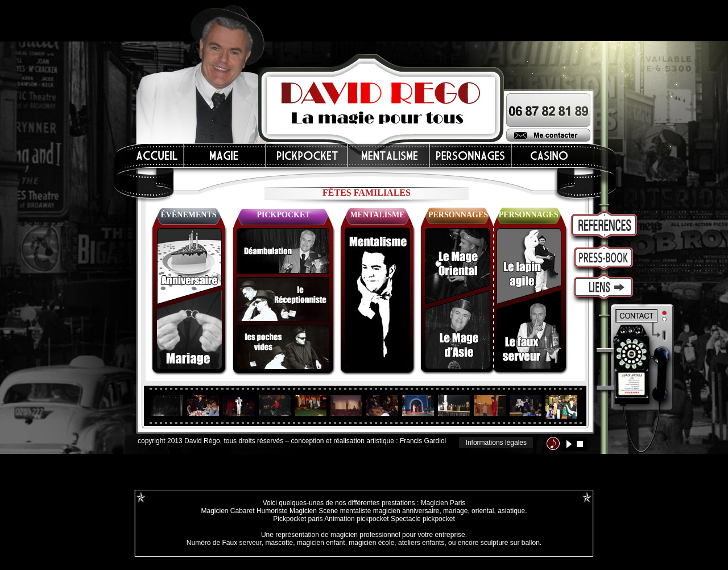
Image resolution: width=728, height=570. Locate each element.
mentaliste (354, 511)
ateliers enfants (421, 543)
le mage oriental (458, 266)
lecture (569, 444)
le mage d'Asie (458, 330)
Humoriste (272, 511)
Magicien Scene (314, 511)
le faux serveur (529, 330)
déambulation (283, 251)
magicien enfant (321, 543)
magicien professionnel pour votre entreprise (398, 535)
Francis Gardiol (423, 441)
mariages (189, 330)
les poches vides (283, 348)
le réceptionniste (283, 299)
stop (580, 444)
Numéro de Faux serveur (224, 543)
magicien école (371, 543)
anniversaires (189, 266)
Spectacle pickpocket (423, 519)
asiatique (511, 511)
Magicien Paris (443, 503)
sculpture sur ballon (510, 543)
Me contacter (548, 135)
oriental (483, 511)
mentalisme (377, 298)
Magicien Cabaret (227, 511)
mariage (455, 511)
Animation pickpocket (356, 519)
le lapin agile (529, 266)
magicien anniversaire (406, 511)
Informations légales (496, 443)
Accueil (158, 156)
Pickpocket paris (298, 519)
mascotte (280, 543)
